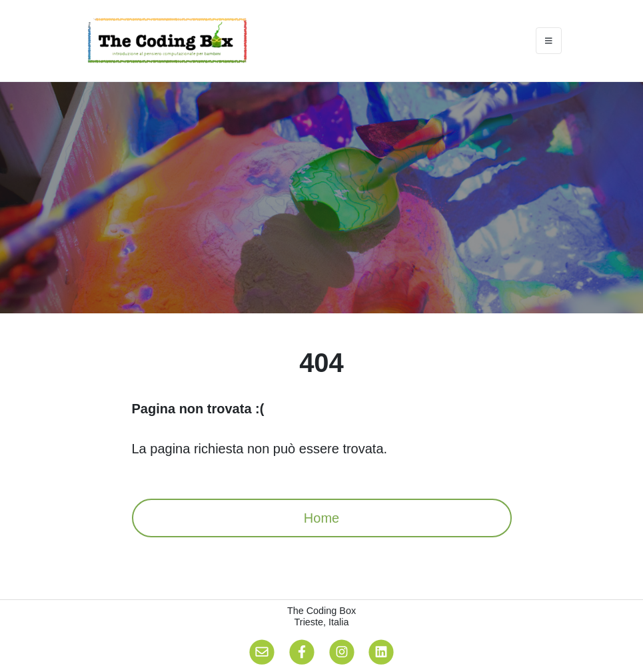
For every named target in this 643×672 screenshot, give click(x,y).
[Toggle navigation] (549, 41)
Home (321, 518)
